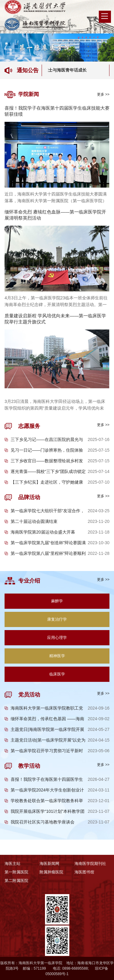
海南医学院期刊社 (90, 864)
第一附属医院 (16, 872)
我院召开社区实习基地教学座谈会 (43, 822)
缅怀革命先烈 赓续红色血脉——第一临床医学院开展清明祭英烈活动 (55, 215)
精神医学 (57, 656)
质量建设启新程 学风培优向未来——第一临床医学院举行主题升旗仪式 (55, 319)
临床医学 (57, 674)
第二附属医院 (16, 881)
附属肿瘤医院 (51, 872)
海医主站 (12, 864)
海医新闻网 (49, 864)
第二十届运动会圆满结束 (34, 521)
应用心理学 (57, 638)
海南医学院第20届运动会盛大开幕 (43, 532)
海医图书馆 (84, 872)
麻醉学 (57, 601)
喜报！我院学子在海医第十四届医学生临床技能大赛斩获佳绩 (57, 111)
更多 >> (103, 94)
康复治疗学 (57, 619)
